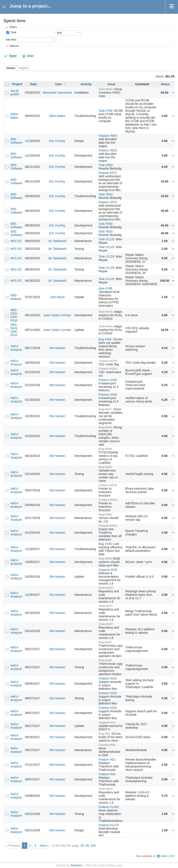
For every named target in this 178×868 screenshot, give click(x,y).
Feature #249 (108, 380)
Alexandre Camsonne (57, 93)
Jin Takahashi (57, 241)
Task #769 (106, 111)
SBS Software (16, 141)
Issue (112, 84)
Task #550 (106, 165)
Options (14, 46)
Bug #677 (105, 409)
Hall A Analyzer (16, 348)
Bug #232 (105, 642)
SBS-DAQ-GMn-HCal (14, 315)
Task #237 (106, 588)
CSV (172, 856)
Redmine (76, 865)
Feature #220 (108, 678)
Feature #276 (108, 485)
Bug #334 (105, 467)
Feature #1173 (108, 825)
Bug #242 (105, 558)
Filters (13, 27)
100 (93, 846)
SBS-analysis (16, 297)
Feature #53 (107, 759)
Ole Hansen (57, 348)
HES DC (16, 241)
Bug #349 (105, 449)
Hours (165, 84)
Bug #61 (104, 734)
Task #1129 (106, 239)
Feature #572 (108, 173)
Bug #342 (105, 339)
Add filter (11, 40)
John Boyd (57, 297)
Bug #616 (105, 427)
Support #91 (107, 722)
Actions (173, 93)
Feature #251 (108, 526)
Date (13, 32)
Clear (30, 56)
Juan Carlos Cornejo (57, 315)
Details (11, 68)
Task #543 (106, 89)
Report (24, 68)
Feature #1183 (108, 807)
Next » (44, 846)
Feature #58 (107, 745)
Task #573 (106, 312)
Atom (163, 856)
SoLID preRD (15, 93)
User (59, 84)
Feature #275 (108, 361)
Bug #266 (105, 514)
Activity (86, 84)
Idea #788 (105, 288)
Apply (13, 56)
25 (82, 846)
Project (17, 84)
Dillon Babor (14, 116)
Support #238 (108, 570)
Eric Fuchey (57, 141)
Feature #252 (108, 369)
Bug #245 (105, 544)
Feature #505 (108, 136)
